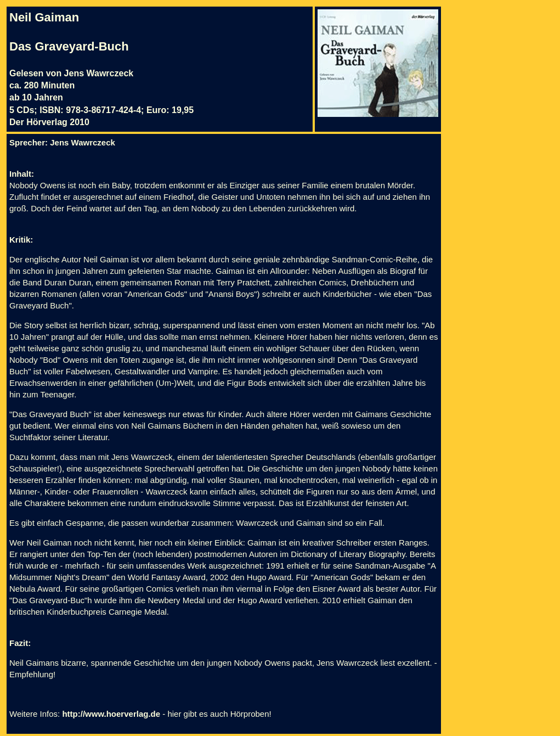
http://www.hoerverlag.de (111, 714)
